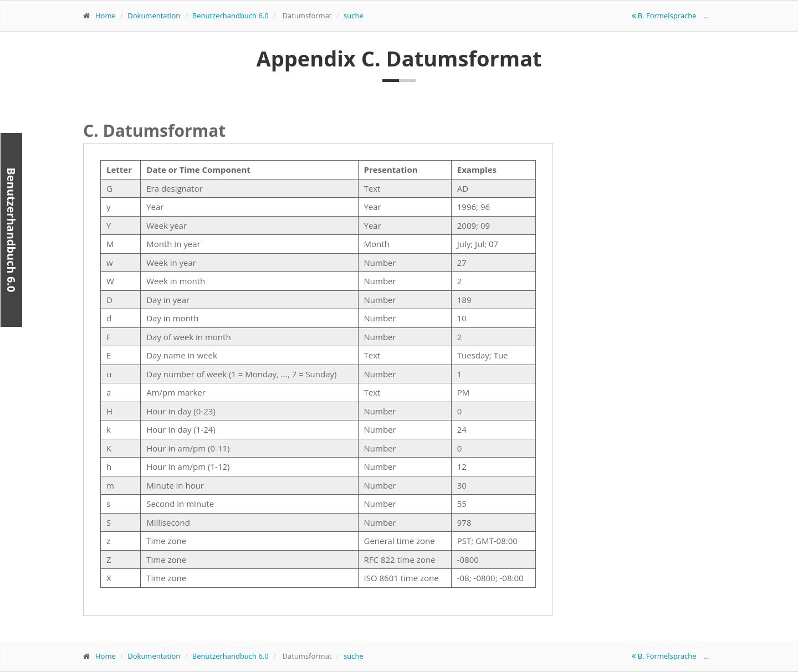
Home (106, 16)
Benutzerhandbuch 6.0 (231, 16)
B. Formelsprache (665, 16)
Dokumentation (154, 16)
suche (354, 16)
